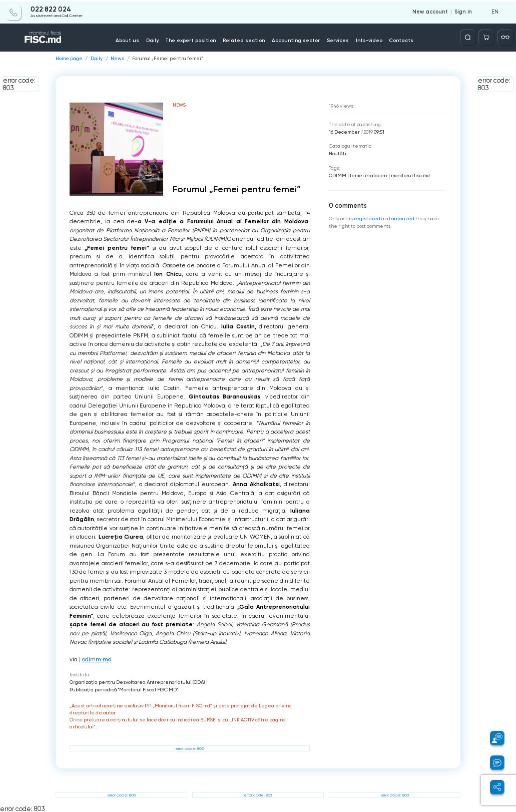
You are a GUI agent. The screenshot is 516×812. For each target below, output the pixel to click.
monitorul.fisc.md (410, 175)
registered (367, 219)
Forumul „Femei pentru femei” (168, 59)
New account (431, 11)
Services (335, 39)
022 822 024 (51, 9)
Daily (156, 39)
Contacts (397, 39)
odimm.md (97, 660)
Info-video (365, 39)
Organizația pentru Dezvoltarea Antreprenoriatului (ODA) (137, 682)
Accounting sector (294, 39)
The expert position (193, 39)
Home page (69, 59)
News (117, 59)
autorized (403, 219)
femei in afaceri (369, 175)
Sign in (463, 11)
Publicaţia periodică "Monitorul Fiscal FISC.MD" (124, 689)
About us (132, 39)
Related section (244, 39)
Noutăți (338, 153)
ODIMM (338, 175)
